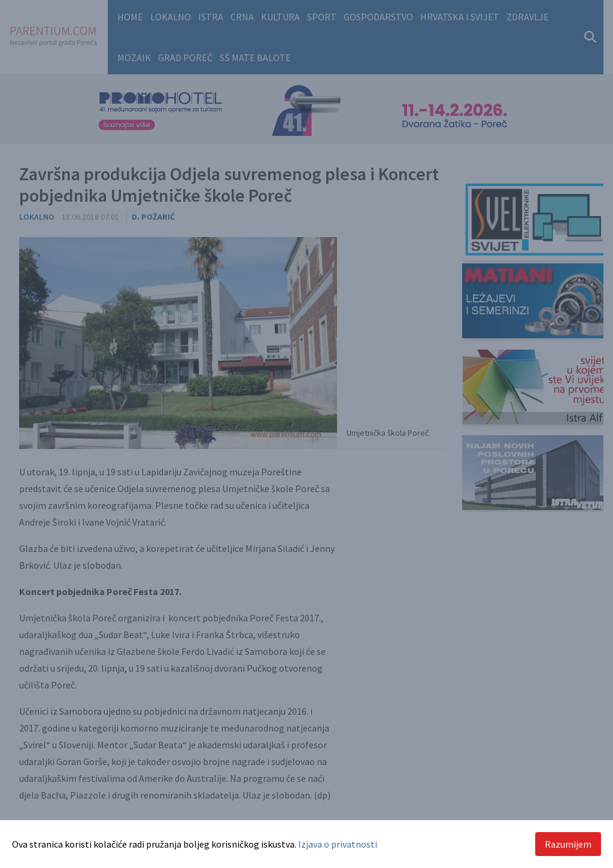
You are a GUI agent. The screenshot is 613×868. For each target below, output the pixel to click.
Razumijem (568, 844)
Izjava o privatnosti (338, 844)
